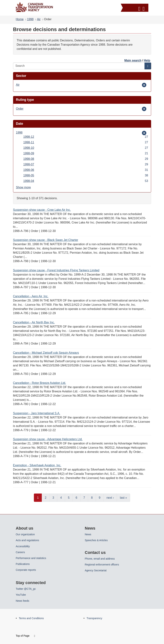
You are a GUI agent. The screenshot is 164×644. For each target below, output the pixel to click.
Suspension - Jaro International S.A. (37, 413)
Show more (23, 187)
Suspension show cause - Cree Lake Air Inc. (42, 210)
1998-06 (86, 170)
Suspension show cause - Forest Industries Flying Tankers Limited (56, 270)
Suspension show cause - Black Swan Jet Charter (46, 240)
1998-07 (86, 164)
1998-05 (86, 175)
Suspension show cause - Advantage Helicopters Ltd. (48, 439)
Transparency (94, 618)
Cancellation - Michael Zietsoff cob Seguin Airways (46, 353)
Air (39, 19)
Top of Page (25, 636)
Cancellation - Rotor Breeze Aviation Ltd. (40, 383)
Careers (20, 552)
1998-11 (86, 142)
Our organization (25, 534)
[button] (135, 8)
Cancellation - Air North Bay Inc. (34, 322)
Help (147, 60)
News (88, 534)
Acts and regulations (28, 540)
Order (22, 109)
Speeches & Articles (96, 540)
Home (20, 19)
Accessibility (23, 546)
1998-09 (86, 153)
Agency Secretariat (96, 570)
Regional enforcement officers (102, 565)
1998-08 (86, 159)
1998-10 (86, 148)
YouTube (21, 595)
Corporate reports (26, 570)
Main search (133, 60)
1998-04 (86, 181)
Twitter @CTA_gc (26, 589)
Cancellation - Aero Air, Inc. (31, 296)
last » (123, 498)
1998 (30, 19)
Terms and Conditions (31, 618)
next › (110, 498)
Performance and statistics (31, 558)
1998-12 (86, 137)
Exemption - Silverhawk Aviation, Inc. (37, 465)
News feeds (23, 601)
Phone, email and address (100, 559)
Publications (23, 564)
